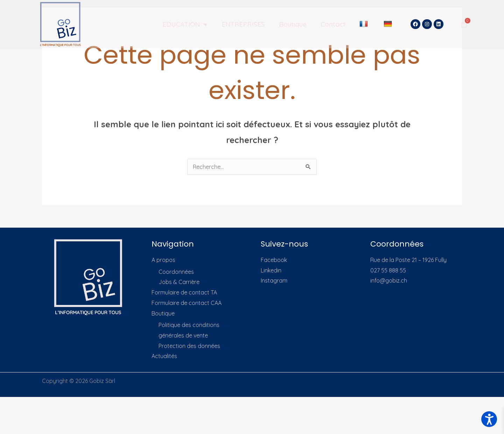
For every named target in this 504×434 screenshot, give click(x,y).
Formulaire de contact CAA (187, 303)
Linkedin (271, 270)
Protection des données (189, 346)
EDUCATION (185, 24)
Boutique (293, 24)
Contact (333, 24)
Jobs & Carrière (179, 282)
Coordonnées (176, 272)
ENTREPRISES (243, 24)
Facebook (274, 260)
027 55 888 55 (388, 270)
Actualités (164, 356)
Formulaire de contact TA (184, 292)
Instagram (274, 280)
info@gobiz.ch (389, 280)
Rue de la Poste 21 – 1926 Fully (408, 260)
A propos (163, 260)
